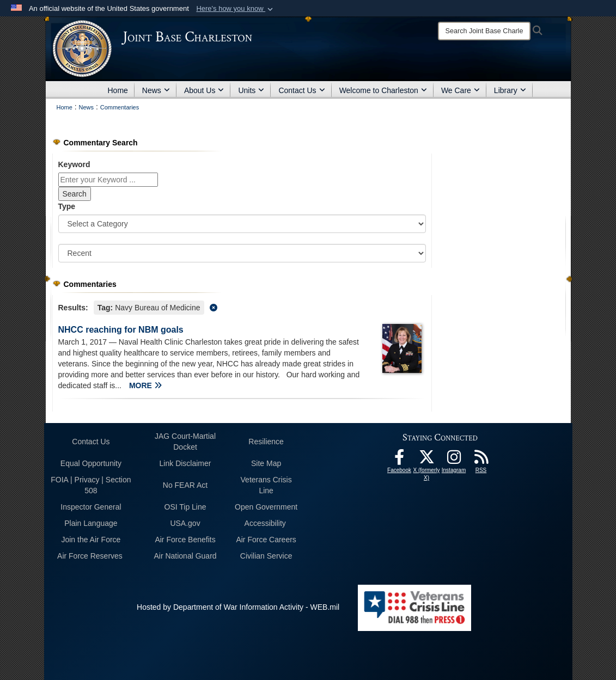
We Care (461, 90)
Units (251, 90)
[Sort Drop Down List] (242, 253)
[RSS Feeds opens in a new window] (481, 460)
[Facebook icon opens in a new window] (399, 460)
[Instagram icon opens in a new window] (454, 460)
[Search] (484, 31)
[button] (236, 9)
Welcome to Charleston (383, 90)
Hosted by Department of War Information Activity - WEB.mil (238, 607)
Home (118, 90)
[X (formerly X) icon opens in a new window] (426, 460)
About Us (204, 90)
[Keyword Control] (108, 180)
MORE (145, 385)
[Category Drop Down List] (242, 224)
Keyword (74, 164)
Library (510, 90)
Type (67, 206)
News (156, 90)
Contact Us (301, 90)
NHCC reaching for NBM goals (121, 330)
